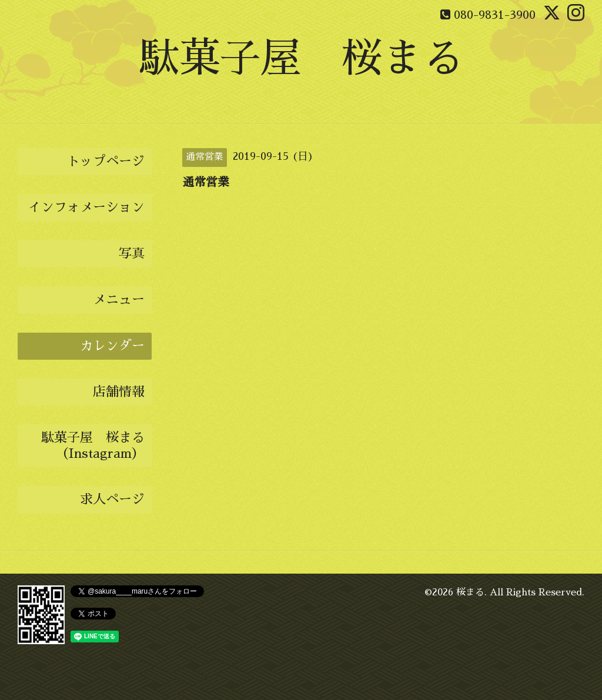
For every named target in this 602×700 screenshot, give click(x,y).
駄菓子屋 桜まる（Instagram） (93, 446)
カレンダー (112, 346)
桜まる (470, 592)
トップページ (106, 162)
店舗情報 (119, 392)
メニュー (119, 300)
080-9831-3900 (495, 15)
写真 (132, 254)
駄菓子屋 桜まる (301, 58)
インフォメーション (86, 207)
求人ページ (112, 500)
